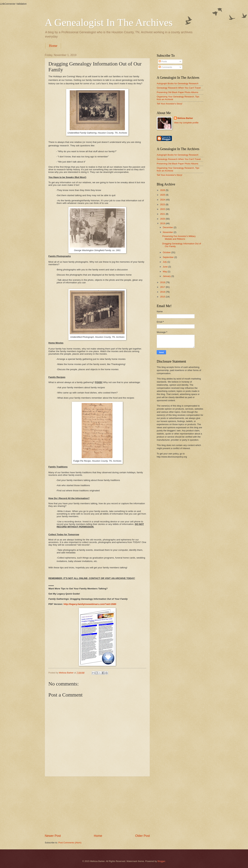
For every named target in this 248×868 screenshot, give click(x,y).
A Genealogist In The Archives (109, 22)
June (166, 267)
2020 (163, 219)
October (167, 252)
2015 (163, 297)
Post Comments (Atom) (70, 843)
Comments (165, 67)
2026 (163, 190)
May (165, 271)
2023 (163, 204)
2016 (163, 292)
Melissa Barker (185, 118)
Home (53, 46)
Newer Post (53, 836)
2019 (163, 223)
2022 (163, 209)
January (167, 276)
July (165, 262)
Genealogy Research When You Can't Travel (179, 88)
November (168, 232)
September (169, 257)
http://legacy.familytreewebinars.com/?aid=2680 (90, 604)
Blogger (161, 861)
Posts (163, 61)
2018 (163, 282)
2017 (163, 287)
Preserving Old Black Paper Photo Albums (177, 92)
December (168, 227)
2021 (163, 214)
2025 (163, 195)
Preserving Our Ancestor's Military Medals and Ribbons (179, 237)
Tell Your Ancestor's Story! (169, 104)
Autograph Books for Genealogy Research (178, 83)
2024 (163, 200)
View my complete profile (186, 123)
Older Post (143, 836)
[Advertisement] (97, 805)
